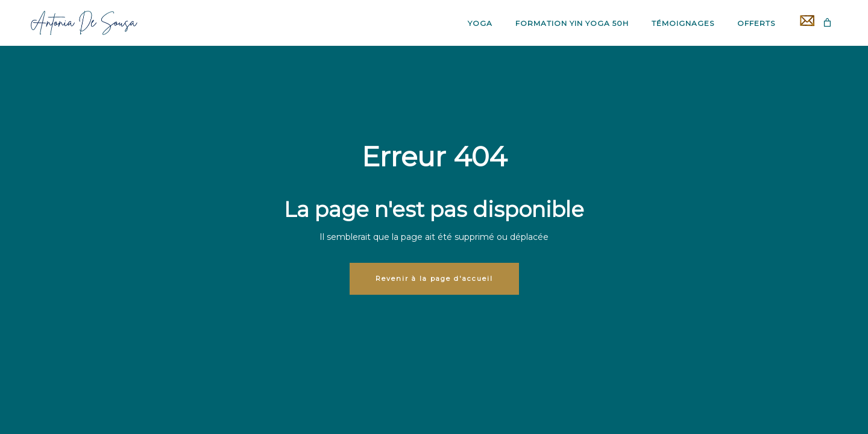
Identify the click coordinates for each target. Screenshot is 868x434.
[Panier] (827, 23)
